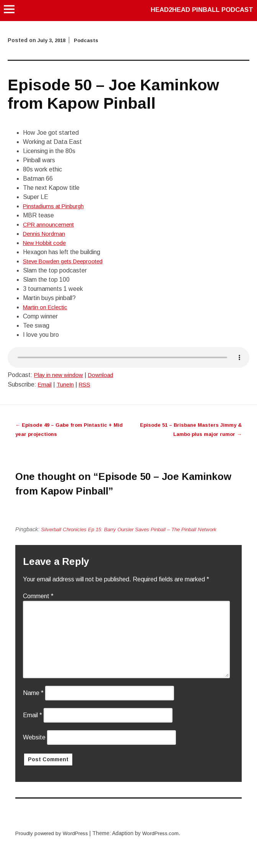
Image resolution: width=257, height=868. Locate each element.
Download (105, 375)
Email (45, 384)
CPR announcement (50, 224)
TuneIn (67, 384)
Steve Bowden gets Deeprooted (67, 261)
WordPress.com (166, 833)
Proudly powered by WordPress (54, 833)
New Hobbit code (46, 243)
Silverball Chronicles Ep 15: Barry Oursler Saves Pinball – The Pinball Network (137, 529)
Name (33, 693)
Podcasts (90, 40)
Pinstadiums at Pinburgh (55, 206)
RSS (88, 384)
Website (34, 737)
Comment (38, 596)
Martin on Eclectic (47, 307)
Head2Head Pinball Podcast (198, 10)
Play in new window (60, 375)
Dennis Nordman (45, 234)
